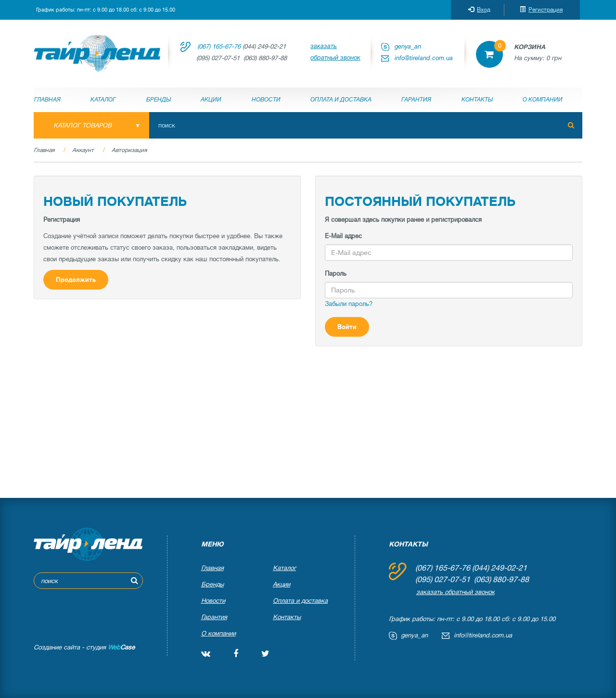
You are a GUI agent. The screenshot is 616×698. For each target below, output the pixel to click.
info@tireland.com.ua (424, 58)
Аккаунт (83, 150)
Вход (479, 10)
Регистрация (541, 10)
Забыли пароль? (349, 304)
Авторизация (129, 150)
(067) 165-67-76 (219, 46)
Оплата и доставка (341, 100)
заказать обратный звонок (335, 52)
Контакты (477, 100)
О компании (543, 100)
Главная (47, 100)
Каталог (103, 100)
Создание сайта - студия (84, 647)
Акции (211, 100)
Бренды (159, 100)
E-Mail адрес (343, 236)
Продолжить (76, 280)
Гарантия (416, 100)
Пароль (336, 273)
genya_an (408, 46)
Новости (266, 100)
